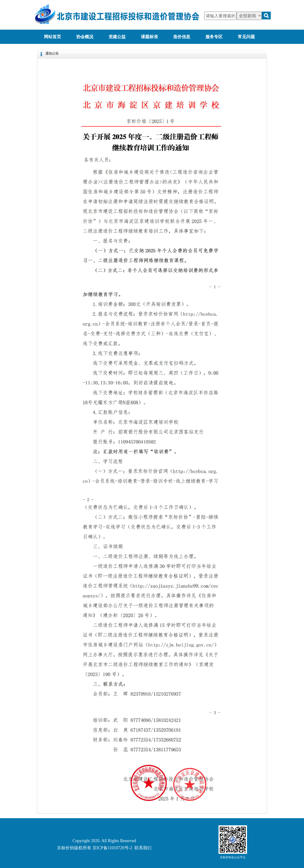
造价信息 (182, 37)
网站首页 (52, 37)
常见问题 (246, 37)
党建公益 (117, 37)
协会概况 (85, 37)
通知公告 (52, 53)
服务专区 (214, 37)
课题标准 (149, 37)
